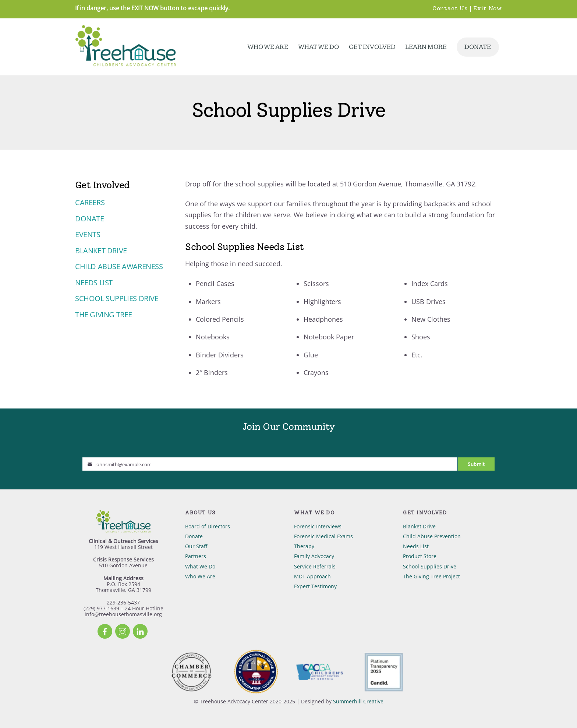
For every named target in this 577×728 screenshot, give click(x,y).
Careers (90, 202)
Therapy (304, 546)
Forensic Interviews (318, 526)
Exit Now (488, 8)
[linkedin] (140, 631)
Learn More (426, 47)
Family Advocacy (314, 556)
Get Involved (372, 47)
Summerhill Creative (358, 701)
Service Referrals (315, 566)
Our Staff (196, 546)
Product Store (420, 556)
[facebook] (105, 631)
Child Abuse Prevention (432, 536)
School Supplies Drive (117, 298)
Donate (478, 47)
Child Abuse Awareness (119, 266)
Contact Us (450, 8)
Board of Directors (208, 526)
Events (88, 234)
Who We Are (268, 47)
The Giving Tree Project (431, 576)
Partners (196, 556)
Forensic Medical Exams (323, 536)
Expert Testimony (315, 586)
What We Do (318, 47)
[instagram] (123, 631)
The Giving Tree (104, 315)
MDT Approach (312, 576)
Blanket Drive (101, 251)
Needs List (94, 283)
